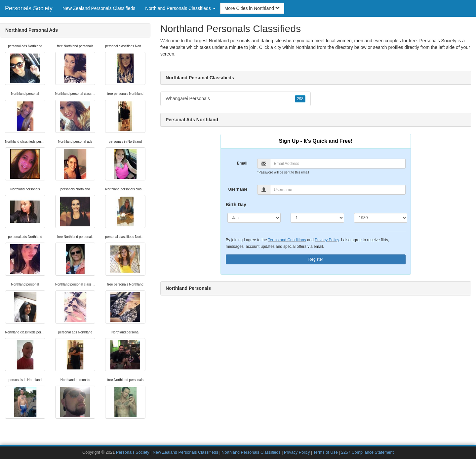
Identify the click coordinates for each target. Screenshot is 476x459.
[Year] (381, 218)
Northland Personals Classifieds (251, 452)
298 (300, 99)
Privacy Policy (327, 240)
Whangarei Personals (236, 99)
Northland (306, 47)
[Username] (338, 190)
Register (316, 259)
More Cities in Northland (252, 8)
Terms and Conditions (287, 240)
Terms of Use (326, 452)
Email (242, 163)
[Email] (338, 164)
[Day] (317, 218)
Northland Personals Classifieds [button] (180, 8)
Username (238, 189)
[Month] (254, 218)
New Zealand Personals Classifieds (99, 8)
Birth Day (236, 205)
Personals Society (29, 8)
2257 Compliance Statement (367, 452)
